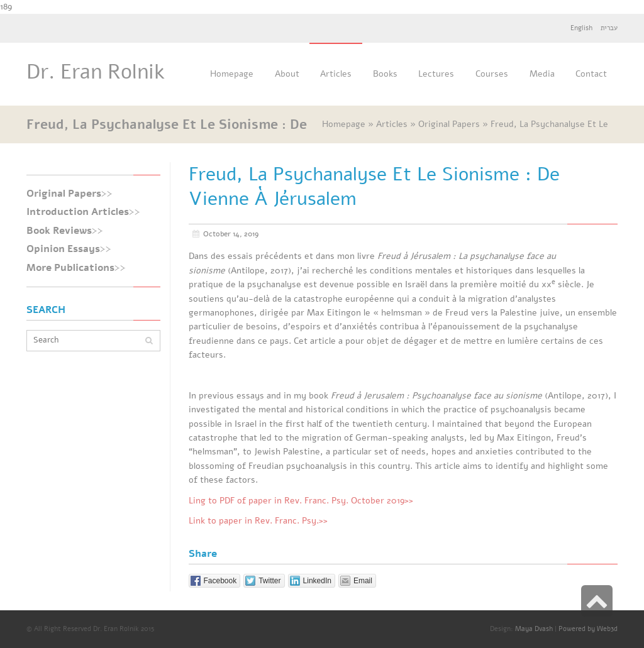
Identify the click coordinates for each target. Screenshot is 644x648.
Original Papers (64, 194)
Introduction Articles (78, 212)
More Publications (70, 268)
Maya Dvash (534, 629)
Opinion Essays (63, 249)
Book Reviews (59, 231)
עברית (609, 28)
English (581, 28)
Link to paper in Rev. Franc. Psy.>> (258, 521)
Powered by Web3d (588, 629)
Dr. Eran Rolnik (96, 72)
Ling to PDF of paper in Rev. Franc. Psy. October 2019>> (301, 501)
